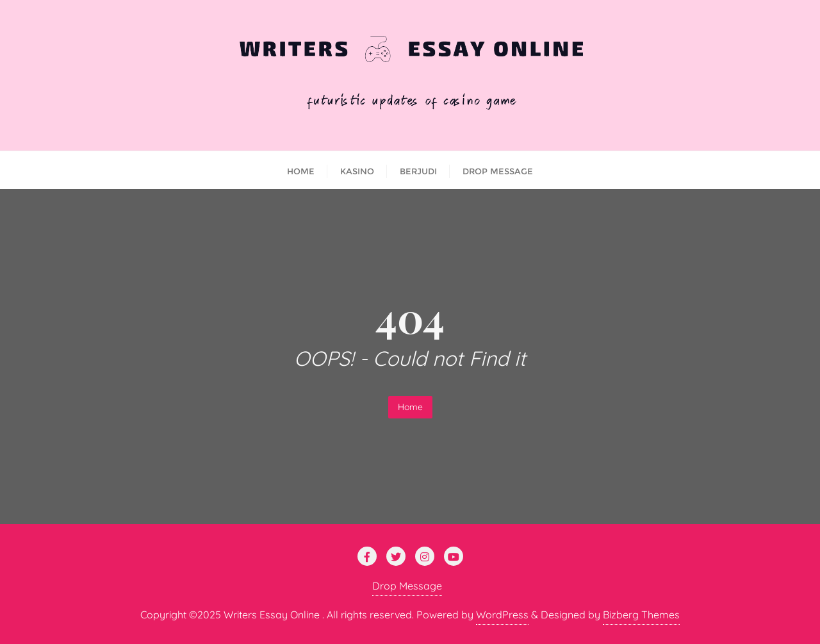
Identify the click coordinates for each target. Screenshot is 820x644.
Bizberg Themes (641, 615)
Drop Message (407, 586)
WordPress (502, 615)
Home (410, 407)
